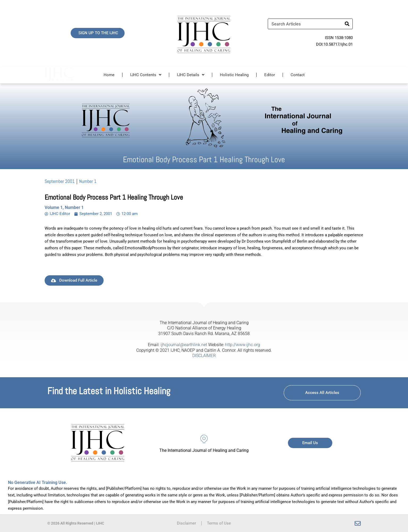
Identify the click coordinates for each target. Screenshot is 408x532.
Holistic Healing (234, 75)
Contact (298, 75)
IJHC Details (191, 75)
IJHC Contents (146, 75)
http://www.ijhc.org (243, 345)
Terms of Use (219, 523)
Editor (270, 75)
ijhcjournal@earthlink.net (184, 345)
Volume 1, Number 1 (64, 207)
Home (109, 75)
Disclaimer (186, 523)
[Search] (347, 24)
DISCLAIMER (204, 356)
